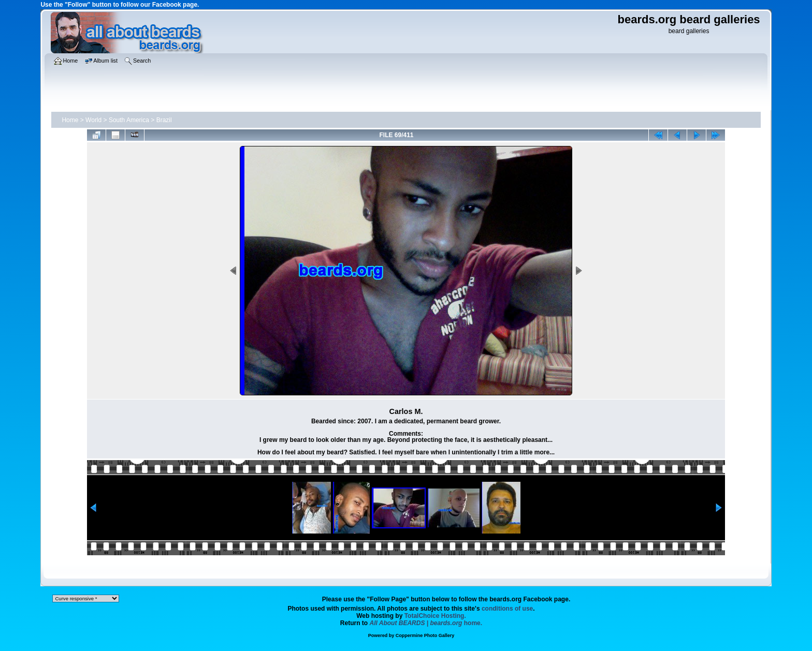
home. (426, 623)
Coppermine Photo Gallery (425, 635)
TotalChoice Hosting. (435, 616)
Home (70, 120)
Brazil (164, 120)
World (93, 120)
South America (129, 120)
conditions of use (507, 609)
